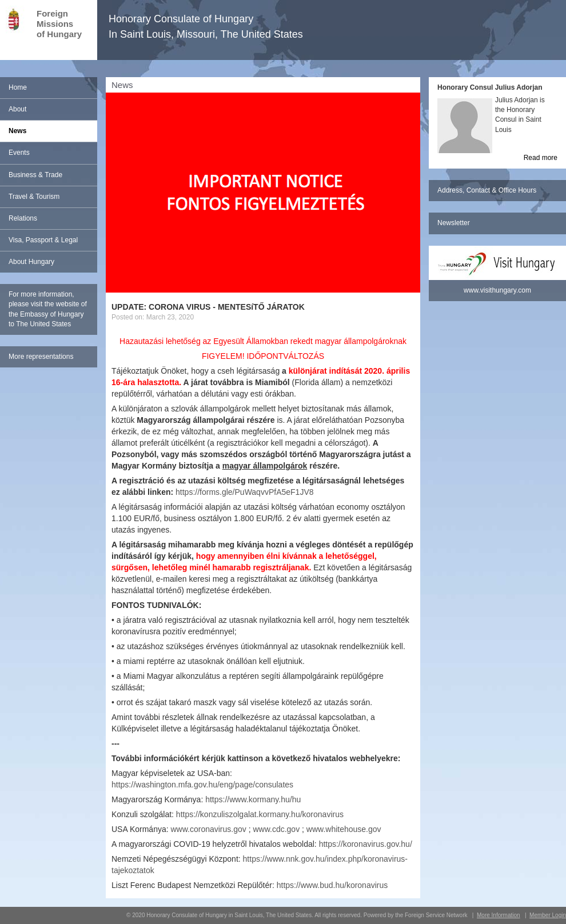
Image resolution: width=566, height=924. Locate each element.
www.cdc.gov (276, 829)
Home (18, 87)
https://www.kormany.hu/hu (253, 799)
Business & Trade (35, 175)
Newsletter (454, 223)
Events (19, 153)
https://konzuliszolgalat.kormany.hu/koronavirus (260, 814)
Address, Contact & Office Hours (487, 190)
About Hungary (31, 262)
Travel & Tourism (34, 197)
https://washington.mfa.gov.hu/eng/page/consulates (202, 785)
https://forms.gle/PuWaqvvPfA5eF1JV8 (244, 492)
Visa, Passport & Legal (43, 240)
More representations (41, 357)
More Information (499, 915)
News (17, 131)
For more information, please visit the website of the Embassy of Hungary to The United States (48, 309)
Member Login (548, 915)
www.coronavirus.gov (209, 829)
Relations (23, 218)
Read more (541, 158)
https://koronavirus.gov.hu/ (366, 844)
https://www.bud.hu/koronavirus (332, 885)
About (17, 109)
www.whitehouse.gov (344, 829)
